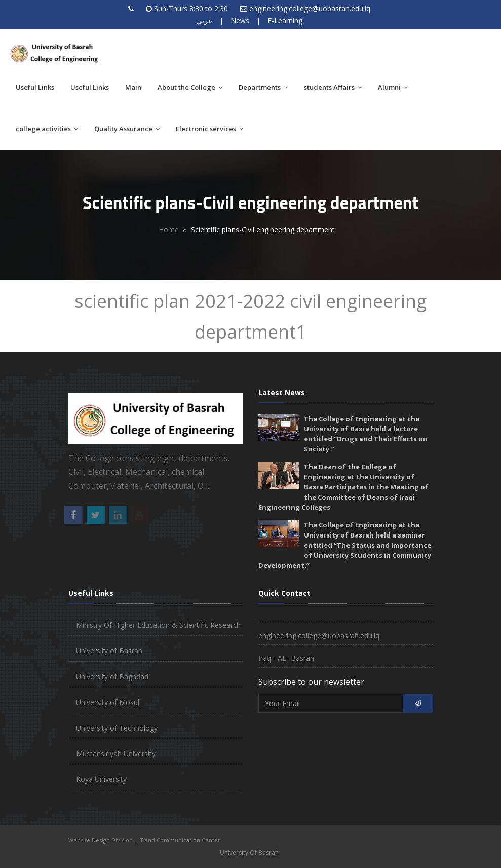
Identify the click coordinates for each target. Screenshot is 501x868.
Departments (263, 87)
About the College (190, 87)
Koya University (101, 779)
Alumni (393, 87)
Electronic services (209, 129)
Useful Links (35, 87)
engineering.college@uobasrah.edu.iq (310, 8)
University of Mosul (108, 702)
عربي (204, 20)
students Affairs (333, 87)
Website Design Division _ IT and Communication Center (144, 840)
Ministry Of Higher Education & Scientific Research (158, 625)
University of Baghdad (112, 676)
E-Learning (285, 20)
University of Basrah (109, 651)
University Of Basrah (249, 853)
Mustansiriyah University (116, 753)
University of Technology (117, 728)
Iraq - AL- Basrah (286, 658)
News (240, 20)
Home (169, 230)
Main (133, 87)
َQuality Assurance (127, 129)
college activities (47, 129)
